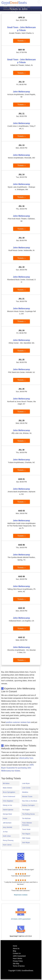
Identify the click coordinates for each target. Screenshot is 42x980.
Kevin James (7, 845)
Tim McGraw (26, 818)
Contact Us (17, 953)
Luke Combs (26, 788)
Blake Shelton (8, 788)
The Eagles (26, 810)
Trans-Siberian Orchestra (27, 824)
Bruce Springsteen (9, 792)
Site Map (16, 964)
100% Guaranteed (19, 956)
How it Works (17, 958)
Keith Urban (7, 836)
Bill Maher (6, 783)
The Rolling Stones (29, 814)
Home (5, 7)
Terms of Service (19, 966)
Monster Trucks (27, 797)
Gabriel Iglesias (8, 810)
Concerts (12, 7)
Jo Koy (5, 832)
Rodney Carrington (28, 805)
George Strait (7, 814)
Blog (14, 951)
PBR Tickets (26, 838)
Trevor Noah (26, 829)
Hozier (5, 818)
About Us (16, 948)
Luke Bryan (26, 783)
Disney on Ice (7, 805)
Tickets (21, 41)
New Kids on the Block (30, 801)
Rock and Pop (21, 7)
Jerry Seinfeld (8, 827)
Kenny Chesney (8, 840)
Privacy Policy (18, 961)
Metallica (25, 792)
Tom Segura (26, 834)
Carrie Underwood (9, 797)
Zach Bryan (26, 843)
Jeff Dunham (7, 823)
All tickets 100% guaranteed (21, 919)
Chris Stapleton (8, 801)
